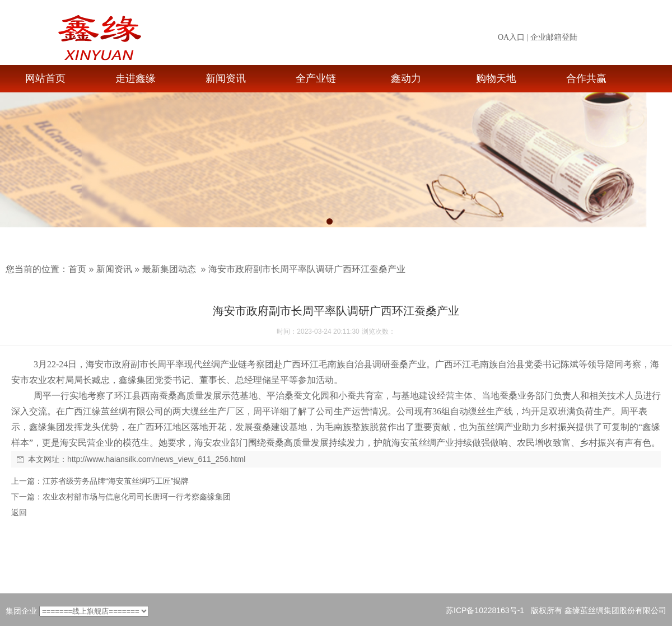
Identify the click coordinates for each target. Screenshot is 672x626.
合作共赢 (586, 78)
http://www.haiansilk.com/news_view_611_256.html (156, 459)
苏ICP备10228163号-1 (485, 610)
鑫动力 (406, 78)
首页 (77, 269)
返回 (19, 512)
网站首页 (45, 78)
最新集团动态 (169, 269)
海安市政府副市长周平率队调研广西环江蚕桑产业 (307, 269)
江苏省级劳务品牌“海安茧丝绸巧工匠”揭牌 (116, 481)
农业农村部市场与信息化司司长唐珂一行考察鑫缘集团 (137, 497)
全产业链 (316, 78)
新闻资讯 (226, 78)
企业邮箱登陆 (554, 37)
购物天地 (496, 78)
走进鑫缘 (136, 78)
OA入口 (511, 37)
